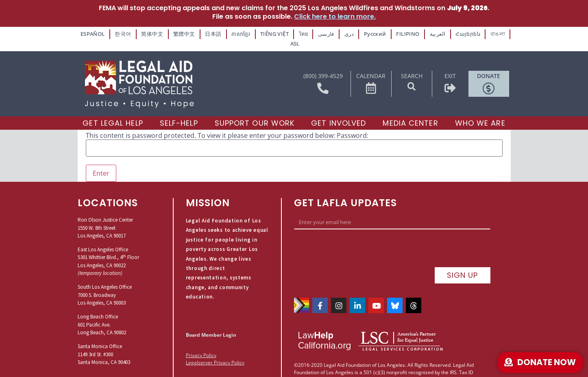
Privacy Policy (201, 344)
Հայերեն (452, 33)
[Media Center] (410, 112)
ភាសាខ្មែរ (234, 33)
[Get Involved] (339, 112)
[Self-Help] (179, 112)
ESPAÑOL (94, 33)
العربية (423, 33)
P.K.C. (367, 348)
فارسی (318, 33)
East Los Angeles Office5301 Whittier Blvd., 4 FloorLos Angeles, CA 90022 (108, 246)
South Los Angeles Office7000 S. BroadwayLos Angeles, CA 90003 (105, 283)
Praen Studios (395, 348)
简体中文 (150, 33)
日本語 (208, 33)
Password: (353, 124)
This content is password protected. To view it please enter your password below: (210, 124)
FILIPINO (395, 33)
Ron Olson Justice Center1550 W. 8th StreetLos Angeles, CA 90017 (105, 216)
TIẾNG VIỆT (267, 33)
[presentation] (356, 238)
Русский (364, 33)
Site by (352, 348)
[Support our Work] (255, 112)
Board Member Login (211, 323)
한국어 (122, 33)
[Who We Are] (480, 112)
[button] (412, 75)
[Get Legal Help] (113, 112)
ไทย (295, 33)
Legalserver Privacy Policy (215, 351)
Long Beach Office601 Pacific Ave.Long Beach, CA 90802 (102, 313)
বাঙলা (480, 33)
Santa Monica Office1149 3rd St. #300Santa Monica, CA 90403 (104, 343)
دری (339, 33)
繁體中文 (180, 33)
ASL (501, 33)
